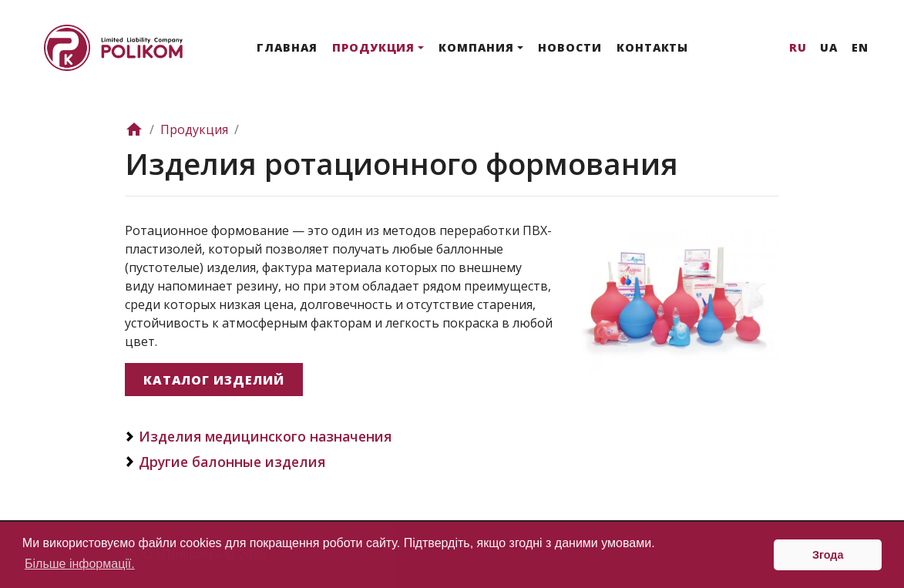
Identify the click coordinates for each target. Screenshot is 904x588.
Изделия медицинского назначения (265, 436)
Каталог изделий (214, 380)
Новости (570, 47)
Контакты (653, 47)
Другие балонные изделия (232, 462)
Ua (829, 47)
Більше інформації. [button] (80, 564)
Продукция (374, 47)
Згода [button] (828, 555)
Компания (476, 47)
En (860, 47)
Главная (287, 47)
